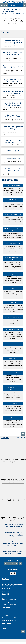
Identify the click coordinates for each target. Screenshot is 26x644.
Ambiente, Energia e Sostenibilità (13, 243)
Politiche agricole (13, 344)
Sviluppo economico (13, 358)
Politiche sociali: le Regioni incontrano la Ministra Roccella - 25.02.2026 (13, 552)
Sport (13, 274)
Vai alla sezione (21, 437)
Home (4, 5)
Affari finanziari (13, 200)
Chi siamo (13, 5)
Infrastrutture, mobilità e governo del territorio (13, 258)
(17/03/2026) (13, 235)
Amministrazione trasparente (10, 620)
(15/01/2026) (13, 280)
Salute (13, 288)
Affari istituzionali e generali (13, 186)
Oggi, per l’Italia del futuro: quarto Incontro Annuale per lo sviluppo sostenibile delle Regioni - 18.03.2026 (13, 534)
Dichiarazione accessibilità (9, 618)
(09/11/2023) (13, 409)
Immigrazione (13, 403)
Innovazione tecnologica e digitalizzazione (13, 388)
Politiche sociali (13, 303)
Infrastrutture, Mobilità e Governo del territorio (13, 230)
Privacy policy (6, 613)
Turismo (13, 418)
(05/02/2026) (13, 191)
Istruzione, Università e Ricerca (13, 317)
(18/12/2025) (13, 322)
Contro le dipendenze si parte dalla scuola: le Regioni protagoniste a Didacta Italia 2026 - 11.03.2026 (13, 544)
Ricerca (4, 629)
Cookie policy (6, 615)
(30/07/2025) (13, 265)
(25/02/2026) (13, 395)
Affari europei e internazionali (13, 214)
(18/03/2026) (13, 206)
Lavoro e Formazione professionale (13, 330)
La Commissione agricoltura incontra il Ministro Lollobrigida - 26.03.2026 (13, 525)
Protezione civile (13, 373)
